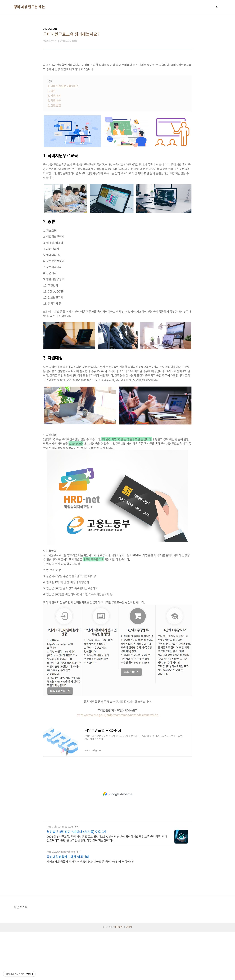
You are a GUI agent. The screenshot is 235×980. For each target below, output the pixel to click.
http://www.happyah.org (61, 900)
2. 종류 (52, 139)
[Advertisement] (117, 83)
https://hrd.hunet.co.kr (60, 875)
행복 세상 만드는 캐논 (29, 7)
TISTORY (118, 975)
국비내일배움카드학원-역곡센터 (68, 905)
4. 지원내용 (54, 149)
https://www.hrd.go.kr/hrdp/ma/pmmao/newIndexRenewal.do (117, 763)
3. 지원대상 (54, 144)
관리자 (129, 975)
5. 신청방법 (54, 154)
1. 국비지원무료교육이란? (63, 134)
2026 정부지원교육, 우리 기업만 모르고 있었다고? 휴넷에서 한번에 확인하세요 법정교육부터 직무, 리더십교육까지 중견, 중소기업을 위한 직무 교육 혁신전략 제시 (107, 887)
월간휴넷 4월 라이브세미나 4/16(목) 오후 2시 (76, 880)
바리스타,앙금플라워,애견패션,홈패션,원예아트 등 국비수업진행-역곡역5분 (90, 910)
